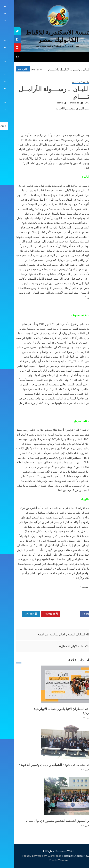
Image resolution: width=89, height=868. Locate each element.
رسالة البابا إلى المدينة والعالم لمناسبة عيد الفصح (51, 634)
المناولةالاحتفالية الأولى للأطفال (65, 646)
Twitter (56, 614)
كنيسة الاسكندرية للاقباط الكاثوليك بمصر (44, 36)
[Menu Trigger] (80, 7)
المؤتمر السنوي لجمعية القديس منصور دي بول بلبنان (48, 821)
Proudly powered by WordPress (28, 856)
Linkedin (17, 614)
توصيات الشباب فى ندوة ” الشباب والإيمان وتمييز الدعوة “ (45, 765)
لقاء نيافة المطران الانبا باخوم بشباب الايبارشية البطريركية (52, 711)
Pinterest (37, 614)
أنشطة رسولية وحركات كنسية (71, 82)
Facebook (76, 614)
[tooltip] (3, 31)
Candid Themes (45, 860)
